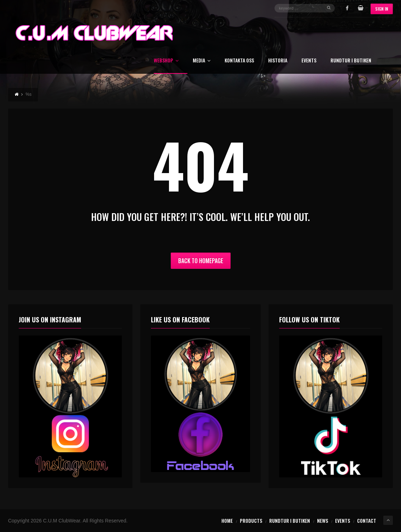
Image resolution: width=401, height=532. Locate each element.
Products (251, 520)
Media (202, 61)
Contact (367, 520)
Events (309, 61)
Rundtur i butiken (351, 61)
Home (227, 520)
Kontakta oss (239, 61)
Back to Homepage (201, 261)
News (323, 520)
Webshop (166, 61)
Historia (278, 61)
